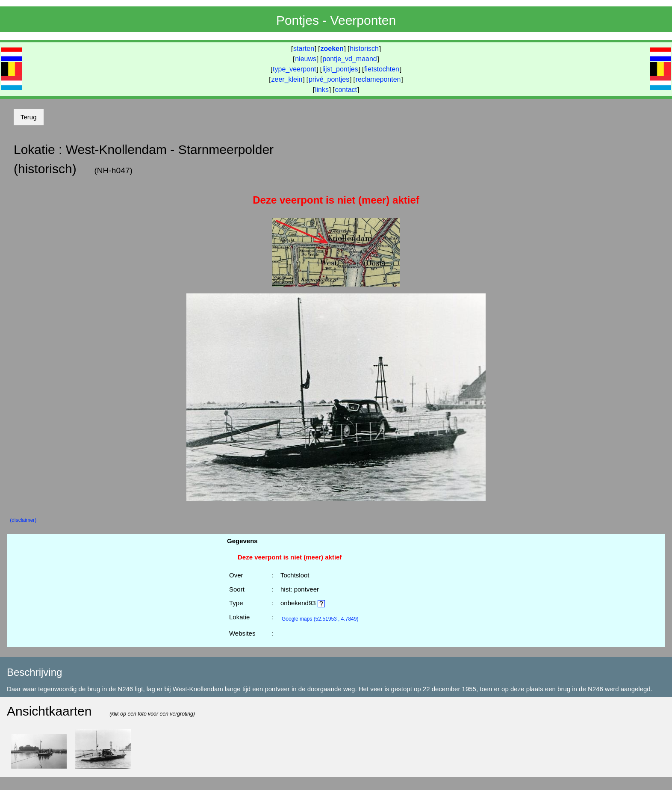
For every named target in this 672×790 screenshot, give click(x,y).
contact (346, 90)
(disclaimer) (23, 520)
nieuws (306, 59)
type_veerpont (294, 69)
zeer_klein (287, 79)
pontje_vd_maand (350, 59)
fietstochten (382, 69)
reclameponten (378, 79)
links (322, 90)
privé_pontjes (329, 79)
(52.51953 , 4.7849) (320, 619)
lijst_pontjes (340, 69)
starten (304, 49)
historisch (364, 49)
